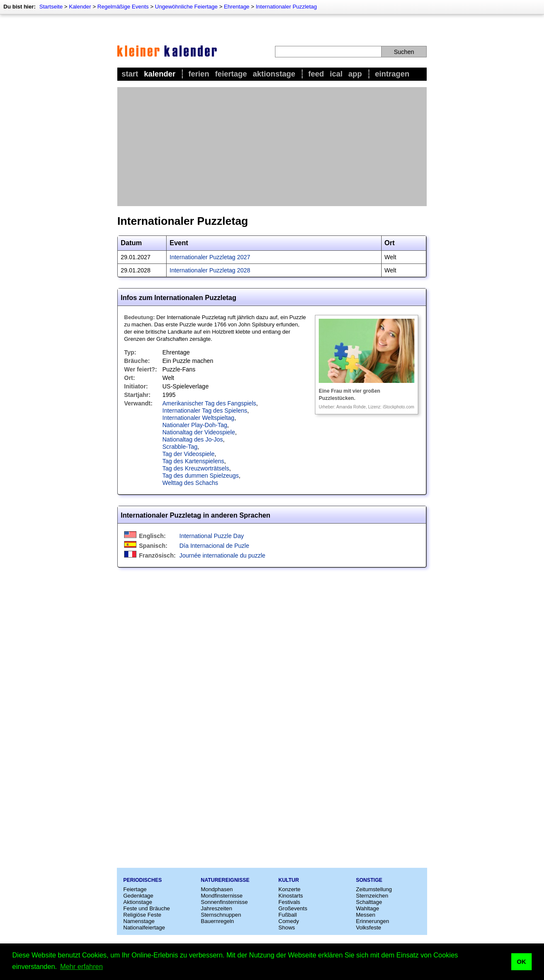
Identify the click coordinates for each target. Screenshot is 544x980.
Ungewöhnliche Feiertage (186, 7)
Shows (287, 928)
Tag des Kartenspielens (193, 461)
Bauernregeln (218, 921)
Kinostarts (291, 896)
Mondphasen (217, 889)
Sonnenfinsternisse (225, 902)
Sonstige (369, 880)
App (355, 74)
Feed (316, 74)
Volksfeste (369, 928)
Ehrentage (237, 7)
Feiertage (231, 74)
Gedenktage (138, 896)
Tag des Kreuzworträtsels (196, 468)
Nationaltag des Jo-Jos (193, 439)
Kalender (80, 7)
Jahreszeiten (217, 908)
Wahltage (368, 908)
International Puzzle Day (212, 536)
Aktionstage (274, 74)
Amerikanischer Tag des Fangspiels (209, 403)
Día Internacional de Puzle (214, 546)
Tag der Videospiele (188, 454)
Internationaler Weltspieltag (198, 418)
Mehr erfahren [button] (81, 967)
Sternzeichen (372, 896)
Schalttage (369, 902)
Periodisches (143, 880)
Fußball (288, 915)
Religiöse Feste (142, 915)
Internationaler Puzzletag (286, 7)
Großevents (293, 908)
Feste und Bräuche (147, 908)
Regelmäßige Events (123, 7)
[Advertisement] (272, 147)
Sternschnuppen (221, 915)
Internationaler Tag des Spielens (205, 411)
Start (130, 74)
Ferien (199, 74)
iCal (336, 74)
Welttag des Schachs (190, 483)
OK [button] (521, 962)
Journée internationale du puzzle (222, 555)
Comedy (289, 921)
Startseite (51, 7)
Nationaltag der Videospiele (199, 432)
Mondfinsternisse (222, 896)
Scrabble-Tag (180, 447)
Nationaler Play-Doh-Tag (195, 425)
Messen (366, 915)
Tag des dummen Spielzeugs (201, 476)
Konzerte (289, 889)
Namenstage (139, 921)
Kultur (289, 880)
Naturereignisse (225, 880)
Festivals (289, 902)
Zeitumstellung (374, 889)
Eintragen (392, 74)
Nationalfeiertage (144, 928)
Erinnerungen (373, 921)
